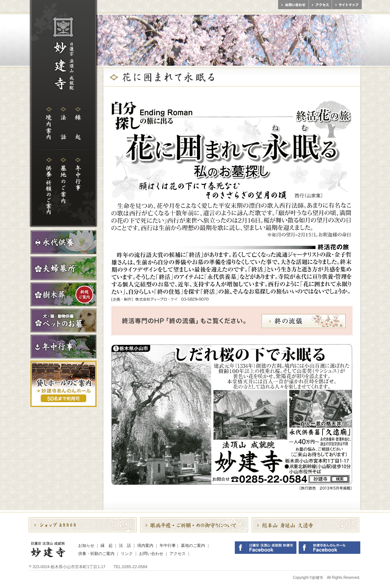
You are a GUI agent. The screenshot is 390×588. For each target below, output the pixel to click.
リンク (127, 553)
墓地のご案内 (193, 545)
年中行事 (168, 545)
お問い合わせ (151, 553)
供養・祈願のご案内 (96, 553)
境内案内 (145, 545)
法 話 (125, 545)
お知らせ (86, 545)
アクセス (178, 553)
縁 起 (107, 545)
